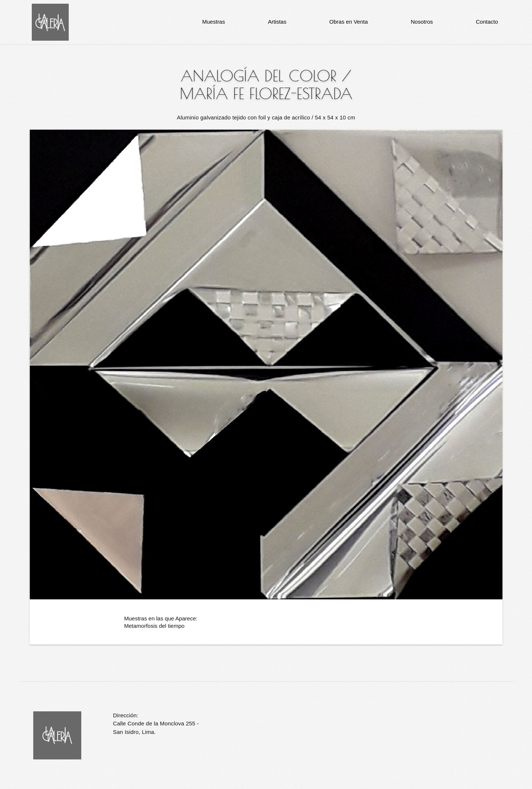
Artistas (277, 22)
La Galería (50, 22)
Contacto (487, 22)
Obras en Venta (348, 22)
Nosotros (422, 22)
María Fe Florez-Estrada (266, 94)
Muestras (214, 22)
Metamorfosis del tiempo (154, 626)
